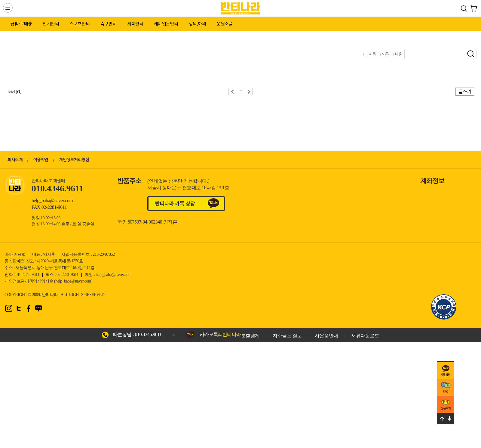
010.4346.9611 (148, 334)
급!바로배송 (21, 24)
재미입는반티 (166, 24)
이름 (386, 54)
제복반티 (135, 24)
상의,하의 (198, 24)
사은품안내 (326, 336)
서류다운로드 (365, 336)
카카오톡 (220, 334)
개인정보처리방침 (74, 160)
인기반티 (51, 24)
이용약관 (41, 160)
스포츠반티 (80, 24)
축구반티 (109, 24)
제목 (372, 54)
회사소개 (15, 160)
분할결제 (250, 336)
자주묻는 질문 (287, 336)
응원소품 (225, 24)
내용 (398, 54)
